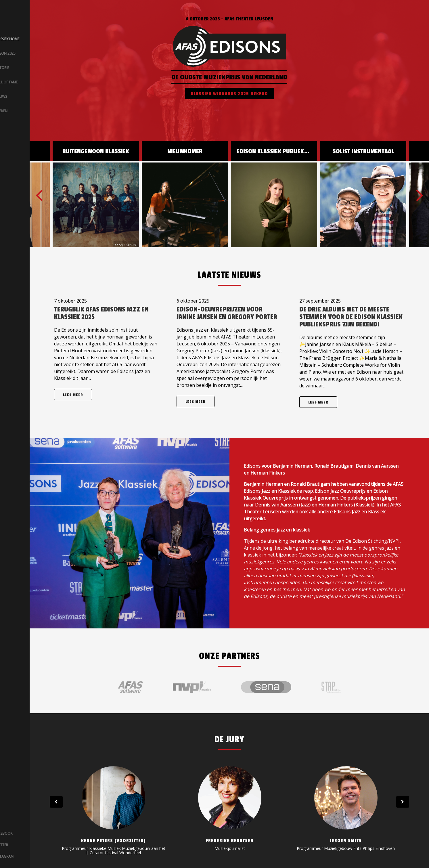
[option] (274, 194)
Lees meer (73, 395)
